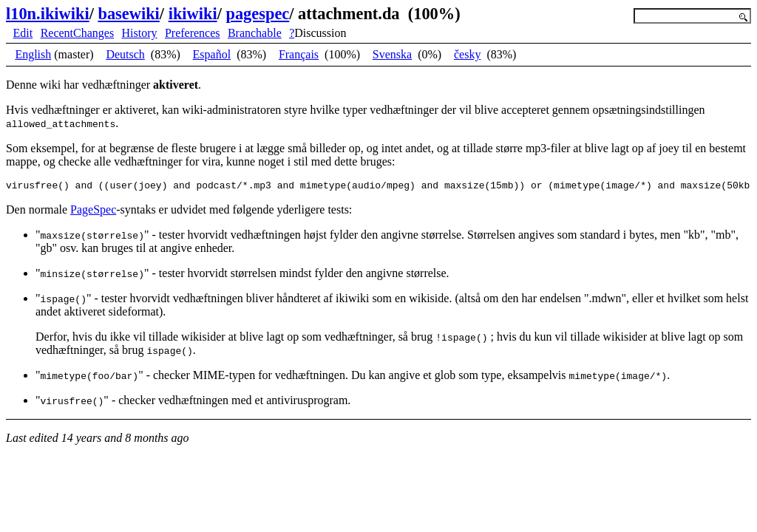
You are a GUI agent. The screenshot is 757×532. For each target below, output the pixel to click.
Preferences (193, 33)
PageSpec (93, 212)
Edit (23, 33)
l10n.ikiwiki (48, 14)
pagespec (257, 14)
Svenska (392, 54)
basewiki (128, 14)
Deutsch (125, 54)
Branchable (255, 33)
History (140, 33)
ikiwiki (193, 14)
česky (467, 54)
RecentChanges (78, 33)
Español (212, 54)
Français (299, 54)
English (33, 54)
